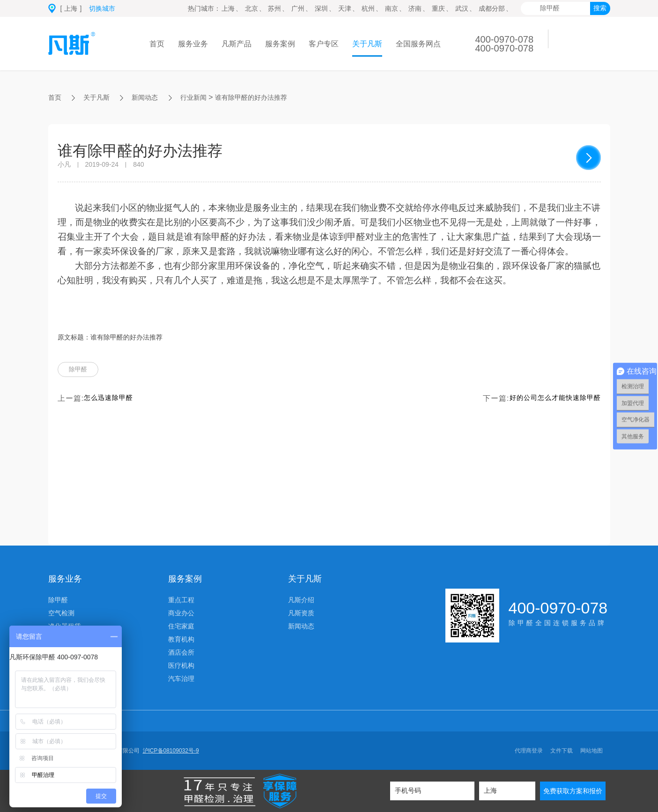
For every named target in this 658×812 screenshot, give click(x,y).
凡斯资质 (301, 613)
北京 (251, 8)
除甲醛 (81, 371)
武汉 (462, 8)
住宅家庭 (181, 626)
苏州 (274, 8)
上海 (228, 8)
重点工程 (181, 600)
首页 (157, 44)
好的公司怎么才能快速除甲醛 (549, 401)
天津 (345, 8)
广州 (298, 8)
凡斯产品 (237, 44)
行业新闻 (205, 97)
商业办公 (181, 613)
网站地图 (591, 751)
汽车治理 (181, 679)
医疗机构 (181, 665)
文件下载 (562, 751)
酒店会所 (181, 652)
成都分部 (492, 8)
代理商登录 (529, 751)
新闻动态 (152, 97)
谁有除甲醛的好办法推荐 (269, 97)
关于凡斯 (367, 44)
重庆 (438, 8)
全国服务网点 (418, 44)
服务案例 (280, 44)
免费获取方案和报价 (573, 791)
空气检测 (61, 613)
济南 (415, 8)
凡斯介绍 (301, 600)
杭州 (368, 8)
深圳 (321, 8)
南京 (392, 8)
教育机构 (181, 639)
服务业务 (193, 44)
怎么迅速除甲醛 (112, 401)
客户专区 (324, 44)
